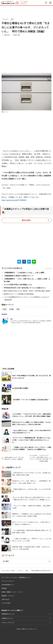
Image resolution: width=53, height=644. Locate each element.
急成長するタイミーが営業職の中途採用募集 (19, 294)
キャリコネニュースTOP (8, 571)
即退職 (12, 309)
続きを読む (26, 220)
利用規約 (4, 588)
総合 (12, 19)
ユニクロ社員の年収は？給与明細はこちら (18, 285)
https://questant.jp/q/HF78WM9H (14, 200)
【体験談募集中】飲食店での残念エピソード (19, 276)
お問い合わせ (5, 599)
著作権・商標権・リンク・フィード (12, 592)
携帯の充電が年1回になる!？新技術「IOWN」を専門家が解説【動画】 (27, 291)
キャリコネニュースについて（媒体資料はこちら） (16, 577)
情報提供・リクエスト (8, 596)
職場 (18, 309)
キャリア (5, 19)
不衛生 (5, 309)
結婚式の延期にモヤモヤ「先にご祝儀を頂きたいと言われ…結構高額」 (14, 458)
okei (19, 35)
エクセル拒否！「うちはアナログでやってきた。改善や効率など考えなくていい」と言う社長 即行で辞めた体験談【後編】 (39, 458)
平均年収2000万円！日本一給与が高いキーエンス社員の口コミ (25, 288)
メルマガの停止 (6, 603)
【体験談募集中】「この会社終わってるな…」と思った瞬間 (24, 273)
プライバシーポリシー (8, 581)
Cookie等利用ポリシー (8, 585)
